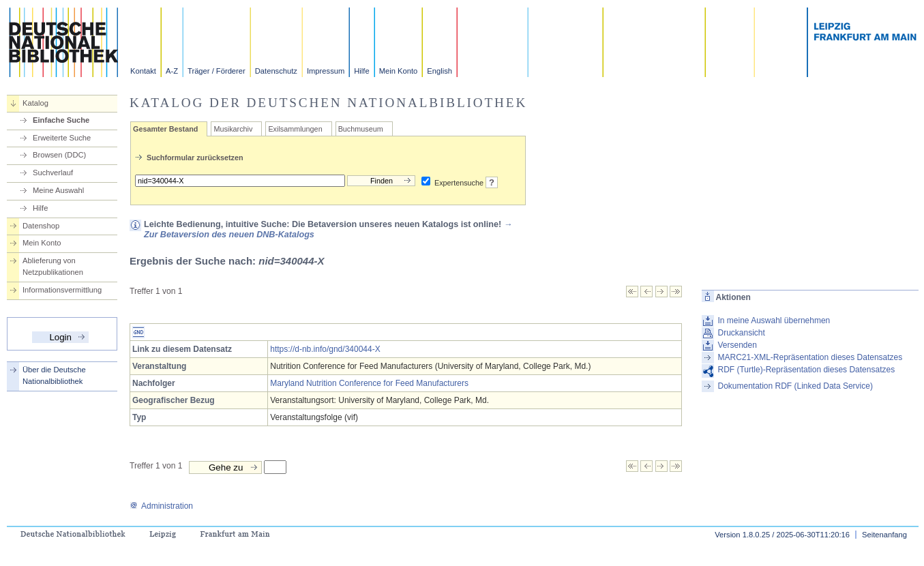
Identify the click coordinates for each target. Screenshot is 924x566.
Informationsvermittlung (62, 290)
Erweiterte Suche (62, 138)
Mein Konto (399, 71)
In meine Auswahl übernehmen (774, 321)
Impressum (326, 71)
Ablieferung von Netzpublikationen (53, 266)
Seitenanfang (884, 535)
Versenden (737, 345)
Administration (161, 506)
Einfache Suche (61, 120)
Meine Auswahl (58, 190)
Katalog (35, 103)
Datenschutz (276, 71)
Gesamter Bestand (165, 129)
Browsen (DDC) (59, 155)
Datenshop (41, 226)
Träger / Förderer (217, 71)
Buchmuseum (361, 129)
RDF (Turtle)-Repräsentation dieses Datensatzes (806, 370)
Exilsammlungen (295, 129)
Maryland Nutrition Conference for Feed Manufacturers (369, 383)
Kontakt (143, 71)
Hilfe (361, 71)
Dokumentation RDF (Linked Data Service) (795, 386)
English (439, 71)
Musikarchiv (233, 129)
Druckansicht (741, 333)
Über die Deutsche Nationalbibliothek (54, 375)
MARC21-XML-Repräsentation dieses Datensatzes (810, 357)
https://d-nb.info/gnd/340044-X (325, 349)
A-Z (172, 71)
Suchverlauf (53, 173)
